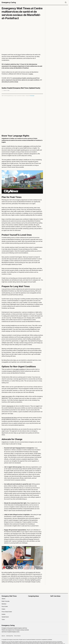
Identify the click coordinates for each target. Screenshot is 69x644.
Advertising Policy (10, 636)
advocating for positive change (10, 82)
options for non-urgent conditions (30, 80)
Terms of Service (17, 636)
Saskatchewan (5, 617)
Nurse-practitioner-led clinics (9, 418)
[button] (66, 2)
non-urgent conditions (19, 369)
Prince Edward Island (7, 612)
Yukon (3, 619)
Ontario (3, 609)
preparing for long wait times (13, 80)
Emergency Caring (9, 2)
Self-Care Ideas (55, 596)
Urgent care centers (7, 396)
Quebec (31, 74)
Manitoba (4, 604)
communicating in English (19, 78)
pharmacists (10, 406)
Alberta (3, 599)
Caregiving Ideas (33, 596)
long (19, 55)
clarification (26, 146)
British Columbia (6, 601)
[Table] (22, 108)
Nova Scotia (5, 606)
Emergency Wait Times (9, 596)
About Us (3, 636)
